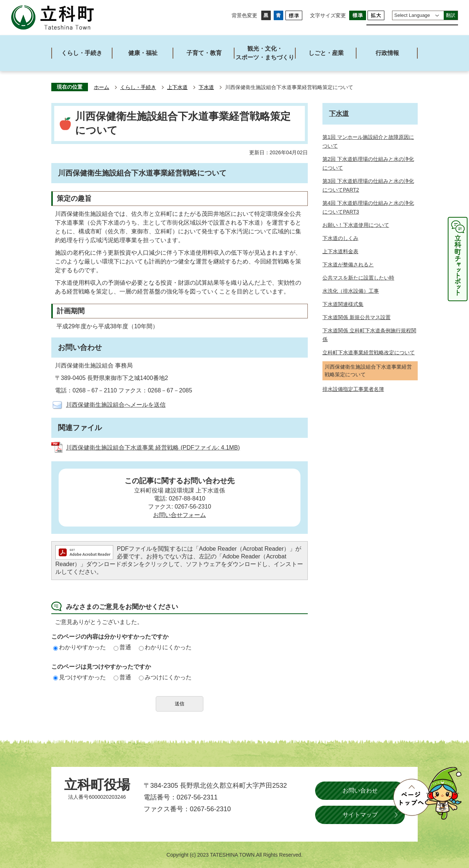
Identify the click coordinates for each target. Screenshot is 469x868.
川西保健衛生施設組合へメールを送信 (116, 405)
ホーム (101, 87)
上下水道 (177, 87)
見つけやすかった (80, 677)
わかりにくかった (165, 647)
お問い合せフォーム (180, 515)
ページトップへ (427, 793)
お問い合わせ (360, 791)
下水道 (206, 87)
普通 (122, 647)
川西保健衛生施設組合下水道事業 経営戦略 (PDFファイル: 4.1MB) (153, 448)
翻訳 (451, 15)
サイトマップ (360, 815)
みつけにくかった (165, 677)
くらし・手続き (138, 87)
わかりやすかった (80, 647)
